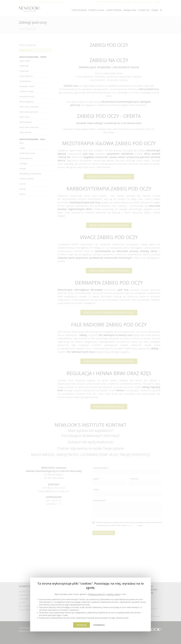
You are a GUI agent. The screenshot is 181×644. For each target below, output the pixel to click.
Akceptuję (81, 625)
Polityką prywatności (97, 594)
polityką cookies (113, 594)
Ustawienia (99, 625)
